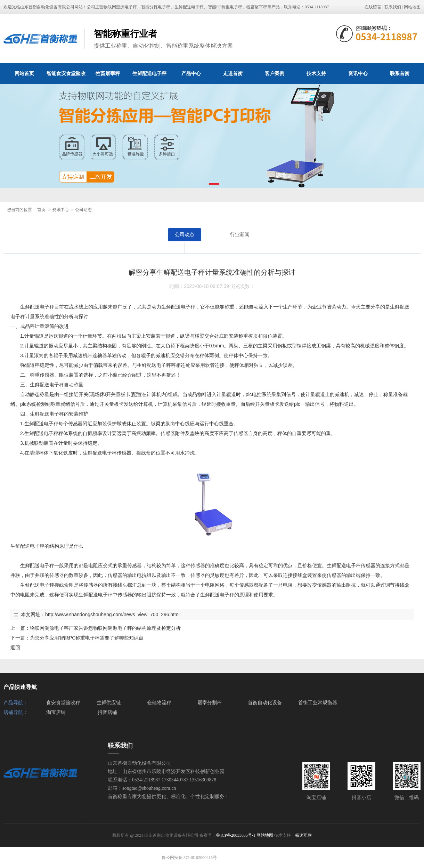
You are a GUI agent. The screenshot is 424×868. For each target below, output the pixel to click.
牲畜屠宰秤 (108, 73)
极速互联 (303, 835)
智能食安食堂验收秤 (66, 77)
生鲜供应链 (109, 703)
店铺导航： (16, 712)
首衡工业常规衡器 (318, 703)
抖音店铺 (107, 712)
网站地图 (412, 7)
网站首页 (24, 73)
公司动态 (83, 210)
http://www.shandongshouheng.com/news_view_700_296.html (112, 614)
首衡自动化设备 (265, 703)
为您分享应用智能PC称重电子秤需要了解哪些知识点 (87, 638)
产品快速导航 (20, 687)
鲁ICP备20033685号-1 (236, 835)
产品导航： (16, 703)
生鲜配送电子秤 (149, 73)
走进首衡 (233, 73)
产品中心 (191, 73)
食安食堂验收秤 (63, 703)
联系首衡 (400, 73)
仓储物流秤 (159, 703)
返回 (15, 648)
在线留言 (373, 7)
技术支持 (316, 73)
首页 (41, 210)
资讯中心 (358, 73)
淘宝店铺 (56, 712)
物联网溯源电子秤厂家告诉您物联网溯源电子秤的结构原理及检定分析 (105, 628)
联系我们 (393, 7)
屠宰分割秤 (210, 703)
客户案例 (275, 73)
